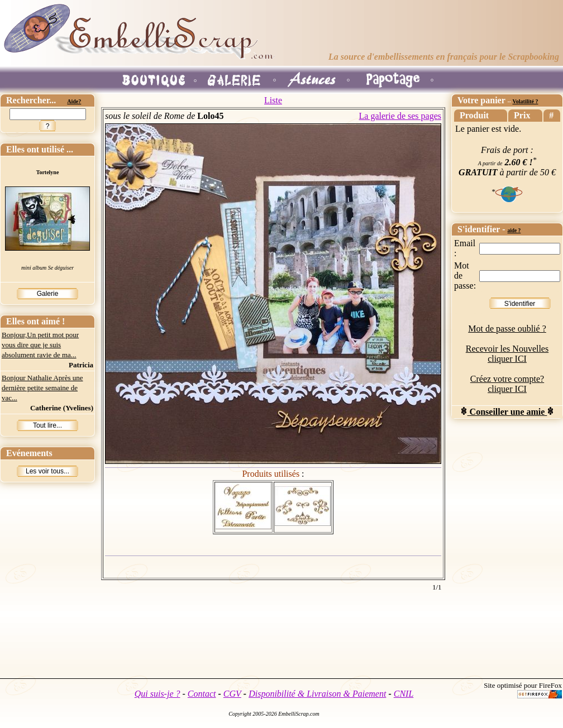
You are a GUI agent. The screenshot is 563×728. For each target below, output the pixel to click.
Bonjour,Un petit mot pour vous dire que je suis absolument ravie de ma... (40, 345)
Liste (273, 100)
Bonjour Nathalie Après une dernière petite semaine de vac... (42, 388)
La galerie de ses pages (400, 116)
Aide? (74, 101)
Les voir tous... (47, 471)
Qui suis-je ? (158, 694)
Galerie (48, 294)
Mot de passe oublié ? (507, 329)
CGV (232, 694)
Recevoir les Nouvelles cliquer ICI (507, 354)
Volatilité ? (525, 101)
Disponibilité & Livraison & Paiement (317, 694)
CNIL (404, 694)
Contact (202, 694)
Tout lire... (47, 425)
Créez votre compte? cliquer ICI (507, 384)
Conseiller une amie (507, 412)
